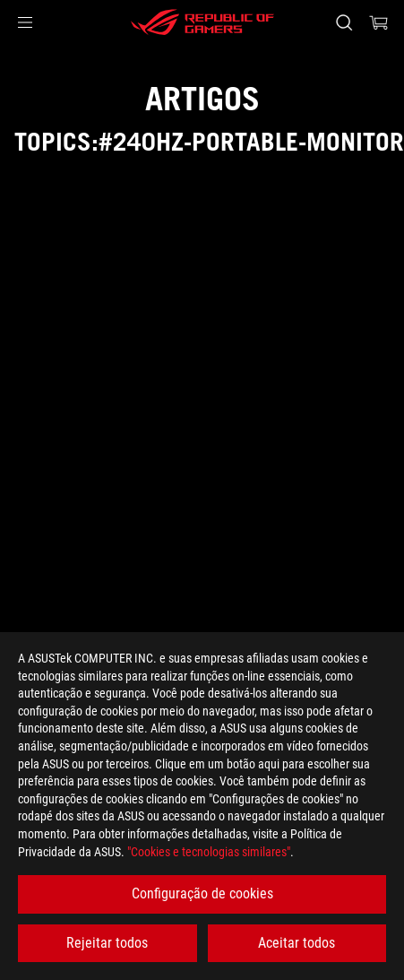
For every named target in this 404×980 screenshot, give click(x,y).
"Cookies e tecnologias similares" (209, 852)
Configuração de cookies (202, 893)
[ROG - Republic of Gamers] (202, 22)
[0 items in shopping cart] (379, 22)
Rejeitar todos (107, 943)
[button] (25, 22)
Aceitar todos (297, 943)
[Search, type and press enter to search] (344, 22)
